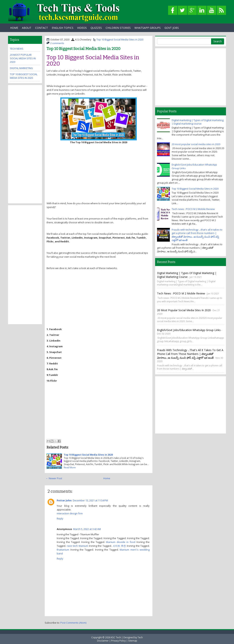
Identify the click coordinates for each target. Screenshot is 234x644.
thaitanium (63, 550)
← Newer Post (54, 478)
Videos (82, 28)
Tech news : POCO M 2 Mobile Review (193, 209)
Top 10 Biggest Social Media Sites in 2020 (120, 39)
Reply (60, 519)
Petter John (64, 500)
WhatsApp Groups (148, 28)
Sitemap (133, 641)
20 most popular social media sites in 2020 (23, 58)
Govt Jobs (172, 28)
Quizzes (96, 28)
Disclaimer (103, 641)
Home (14, 28)
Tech (140, 637)
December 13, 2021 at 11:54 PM (90, 500)
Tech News (17, 49)
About (27, 28)
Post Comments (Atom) (73, 623)
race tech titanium (77, 546)
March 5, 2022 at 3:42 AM (87, 529)
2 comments (57, 43)
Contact (42, 28)
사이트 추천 (119, 546)
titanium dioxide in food (121, 542)
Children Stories (118, 28)
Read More (70, 467)
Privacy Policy (118, 641)
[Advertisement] (99, 173)
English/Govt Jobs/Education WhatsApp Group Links (189, 330)
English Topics (63, 28)
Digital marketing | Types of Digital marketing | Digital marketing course (198, 122)
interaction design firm (70, 513)
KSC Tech (116, 637)
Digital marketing (21, 68)
